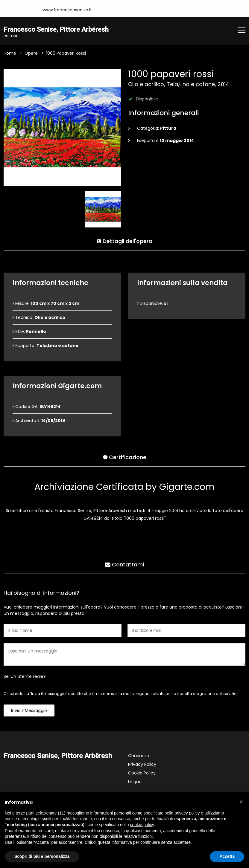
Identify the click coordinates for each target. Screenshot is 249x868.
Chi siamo (139, 756)
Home (10, 54)
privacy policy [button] (187, 813)
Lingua (135, 782)
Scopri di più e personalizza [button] (42, 856)
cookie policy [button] (142, 825)
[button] (241, 802)
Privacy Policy (142, 765)
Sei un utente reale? (25, 677)
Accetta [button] (227, 856)
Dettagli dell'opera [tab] (124, 240)
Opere (31, 54)
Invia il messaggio (29, 711)
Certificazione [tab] (125, 457)
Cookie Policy (142, 773)
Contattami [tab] (124, 564)
